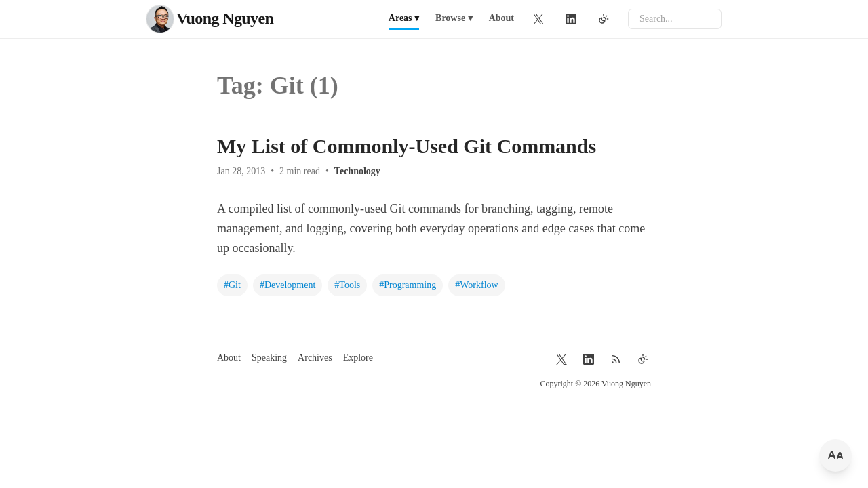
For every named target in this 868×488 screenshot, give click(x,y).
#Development (288, 285)
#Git (232, 285)
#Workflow (476, 285)
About (501, 18)
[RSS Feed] (616, 359)
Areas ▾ (404, 18)
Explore (358, 358)
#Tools (347, 285)
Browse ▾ (454, 18)
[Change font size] (835, 455)
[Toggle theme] (604, 19)
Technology (357, 171)
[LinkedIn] (571, 19)
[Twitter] (538, 19)
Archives (315, 358)
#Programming (408, 285)
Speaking (269, 358)
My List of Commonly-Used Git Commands (407, 146)
